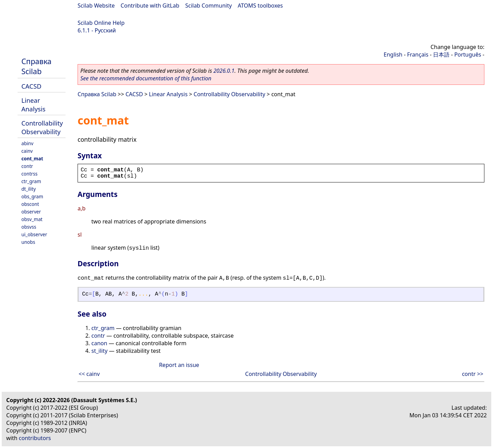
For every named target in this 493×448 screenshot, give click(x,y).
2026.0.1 (224, 71)
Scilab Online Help (101, 23)
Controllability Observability (42, 127)
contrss (29, 174)
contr (27, 166)
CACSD (31, 86)
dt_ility (29, 189)
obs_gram (32, 196)
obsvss (29, 227)
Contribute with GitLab (150, 6)
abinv (27, 143)
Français (418, 54)
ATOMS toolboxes (260, 6)
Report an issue (179, 365)
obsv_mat (32, 219)
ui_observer (34, 234)
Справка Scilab (36, 66)
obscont (30, 204)
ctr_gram (31, 181)
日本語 (441, 54)
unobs (28, 242)
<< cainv (89, 374)
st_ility (99, 351)
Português (468, 54)
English (393, 54)
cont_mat (32, 158)
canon (99, 343)
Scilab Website (96, 6)
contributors (35, 438)
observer (31, 212)
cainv (27, 151)
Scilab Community (208, 6)
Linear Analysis (33, 104)
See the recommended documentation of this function (146, 78)
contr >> (473, 374)
